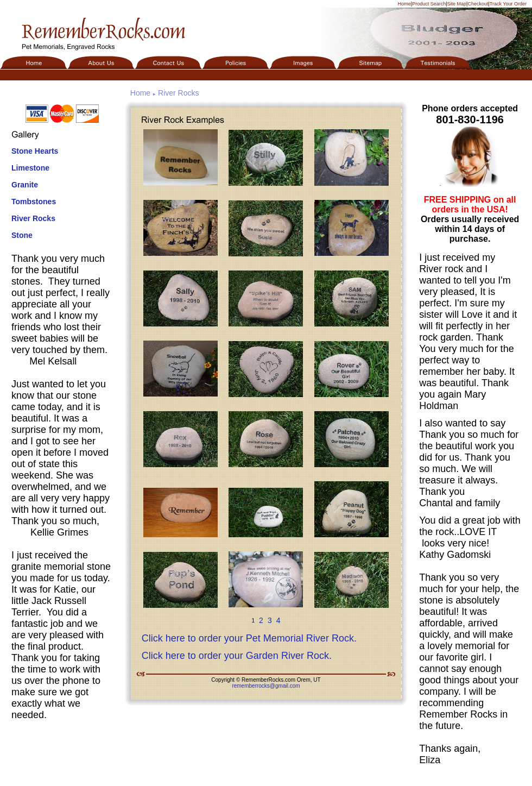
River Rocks (33, 218)
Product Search (429, 4)
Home (404, 4)
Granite (25, 185)
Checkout (478, 4)
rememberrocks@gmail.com (266, 686)
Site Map (457, 4)
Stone (22, 235)
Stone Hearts (35, 151)
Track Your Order (508, 4)
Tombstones (34, 202)
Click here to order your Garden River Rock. (237, 656)
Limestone (30, 168)
